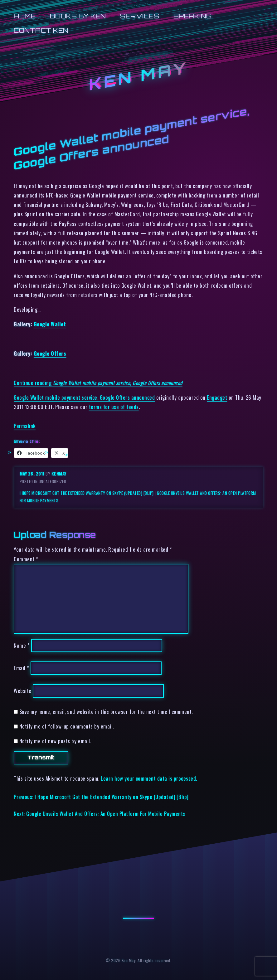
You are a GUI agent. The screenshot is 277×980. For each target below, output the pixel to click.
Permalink (25, 426)
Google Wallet (50, 324)
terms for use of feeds (114, 407)
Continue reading (98, 383)
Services (140, 16)
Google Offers (50, 353)
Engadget (217, 397)
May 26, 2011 (33, 474)
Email (22, 668)
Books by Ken (78, 16)
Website (23, 691)
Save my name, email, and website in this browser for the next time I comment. (106, 712)
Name (22, 645)
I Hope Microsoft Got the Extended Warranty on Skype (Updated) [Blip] (87, 493)
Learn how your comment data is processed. (149, 778)
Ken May (138, 76)
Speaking (193, 16)
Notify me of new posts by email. (55, 741)
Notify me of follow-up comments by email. (67, 726)
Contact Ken (41, 30)
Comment (26, 559)
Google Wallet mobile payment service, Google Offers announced (84, 397)
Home (25, 16)
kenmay (59, 474)
